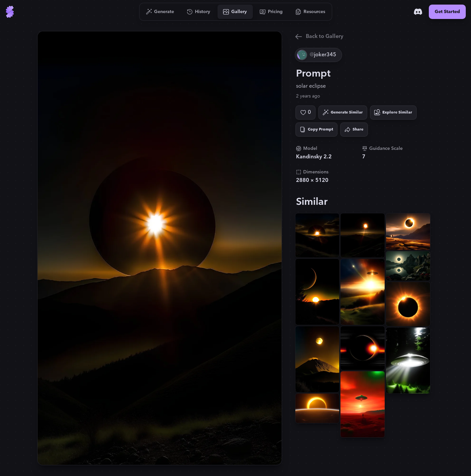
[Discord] (418, 12)
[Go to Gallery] (235, 12)
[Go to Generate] (160, 12)
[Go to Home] (10, 12)
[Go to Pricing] (271, 12)
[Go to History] (199, 12)
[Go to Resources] (310, 12)
